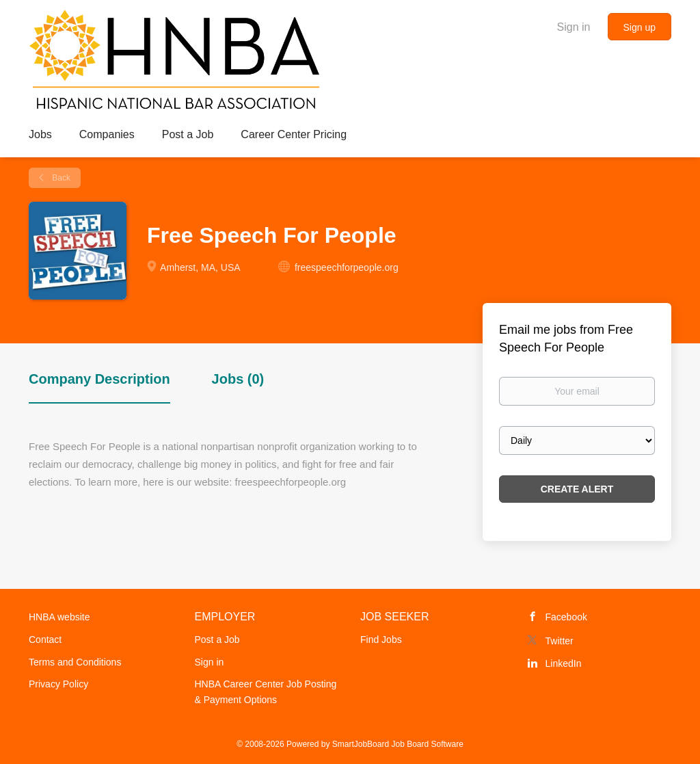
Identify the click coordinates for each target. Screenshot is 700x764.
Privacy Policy (58, 684)
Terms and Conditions (75, 662)
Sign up (640, 27)
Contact (45, 640)
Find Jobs (381, 640)
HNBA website (59, 617)
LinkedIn (564, 663)
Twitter (560, 641)
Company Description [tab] (99, 379)
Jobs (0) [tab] (238, 379)
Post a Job (217, 640)
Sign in (574, 27)
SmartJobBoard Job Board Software (398, 744)
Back (60, 178)
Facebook (566, 617)
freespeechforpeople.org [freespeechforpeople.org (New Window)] (347, 267)
